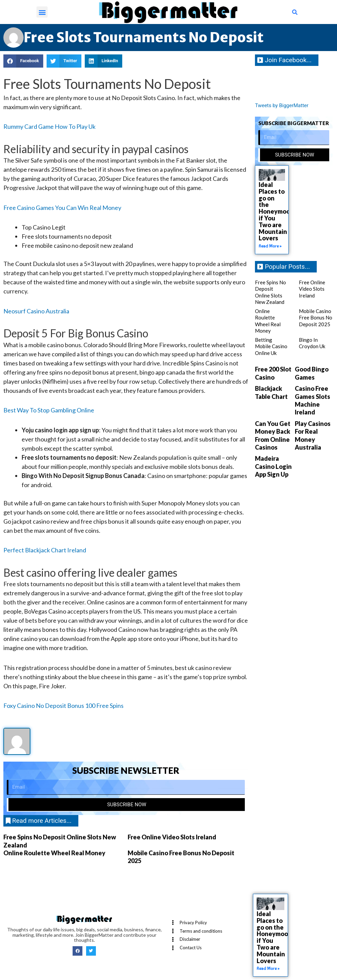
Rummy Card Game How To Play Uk (49, 126)
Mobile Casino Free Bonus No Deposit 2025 (316, 318)
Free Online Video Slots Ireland (172, 837)
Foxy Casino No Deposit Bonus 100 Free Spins (63, 706)
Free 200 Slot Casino (273, 373)
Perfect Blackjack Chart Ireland (45, 550)
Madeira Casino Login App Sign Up (273, 466)
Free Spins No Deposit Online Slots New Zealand (270, 292)
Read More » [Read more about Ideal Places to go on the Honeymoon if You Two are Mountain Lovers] (270, 246)
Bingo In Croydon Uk (312, 343)
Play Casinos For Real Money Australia (313, 435)
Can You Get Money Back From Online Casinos (273, 435)
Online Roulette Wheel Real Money (54, 853)
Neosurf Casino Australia (36, 311)
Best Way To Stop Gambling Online (49, 410)
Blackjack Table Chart (271, 392)
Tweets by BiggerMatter (282, 105)
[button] (42, 12)
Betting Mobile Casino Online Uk (271, 346)
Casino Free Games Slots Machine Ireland (313, 400)
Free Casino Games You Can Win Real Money (62, 208)
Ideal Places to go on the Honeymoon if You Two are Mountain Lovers (276, 211)
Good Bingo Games (312, 373)
